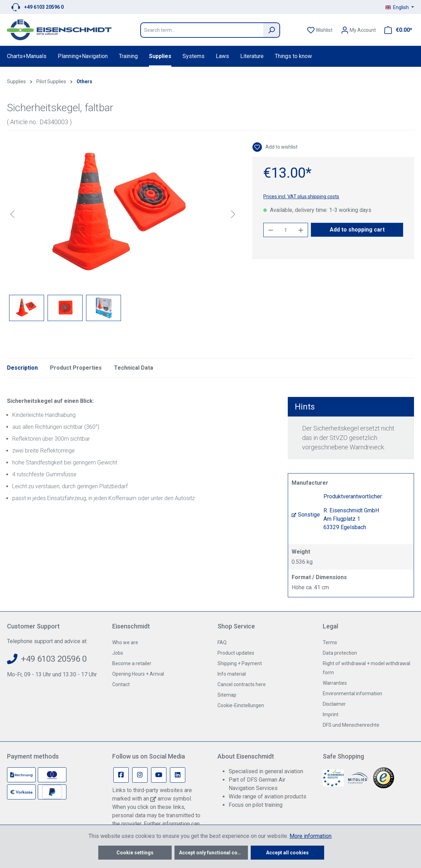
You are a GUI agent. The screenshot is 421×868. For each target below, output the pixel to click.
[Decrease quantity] (271, 230)
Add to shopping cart (357, 230)
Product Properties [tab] (76, 368)
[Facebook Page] (121, 775)
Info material (232, 674)
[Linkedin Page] (178, 775)
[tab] (22, 368)
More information (311, 836)
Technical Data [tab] (134, 368)
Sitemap (227, 695)
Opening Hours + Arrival (138, 674)
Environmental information (352, 693)
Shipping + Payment (240, 663)
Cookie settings (135, 853)
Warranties (335, 683)
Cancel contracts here (242, 684)
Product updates (236, 653)
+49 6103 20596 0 (44, 7)
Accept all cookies (287, 853)
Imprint (331, 714)
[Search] (272, 30)
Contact (121, 684)
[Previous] (12, 214)
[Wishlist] (320, 30)
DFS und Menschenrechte (351, 725)
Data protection (340, 653)
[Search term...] (202, 30)
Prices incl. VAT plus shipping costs (301, 197)
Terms (330, 642)
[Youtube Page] (159, 775)
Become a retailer (132, 663)
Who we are (125, 642)
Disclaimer (334, 704)
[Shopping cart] (396, 30)
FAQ (222, 642)
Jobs (118, 653)
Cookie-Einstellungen (241, 705)
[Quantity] (286, 230)
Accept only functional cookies (213, 853)
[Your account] (358, 30)
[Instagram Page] (140, 775)
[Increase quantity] (301, 230)
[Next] (233, 214)
